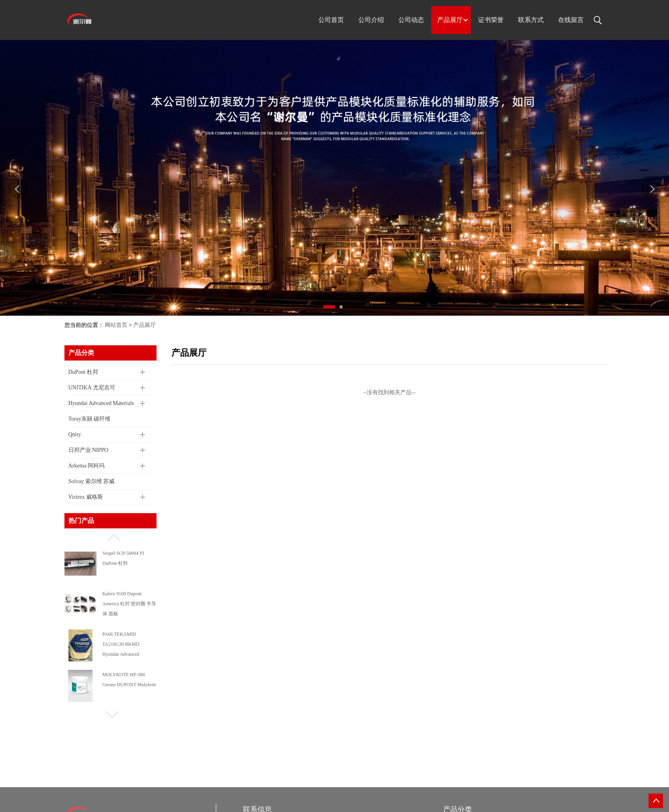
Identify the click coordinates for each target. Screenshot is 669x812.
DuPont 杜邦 (83, 372)
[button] (110, 536)
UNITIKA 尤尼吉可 (92, 388)
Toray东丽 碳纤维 (90, 419)
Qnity (75, 434)
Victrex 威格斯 (86, 497)
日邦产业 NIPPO (88, 450)
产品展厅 (145, 325)
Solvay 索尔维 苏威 (92, 481)
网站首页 (116, 325)
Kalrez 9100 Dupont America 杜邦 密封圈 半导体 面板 (129, 604)
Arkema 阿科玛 (87, 466)
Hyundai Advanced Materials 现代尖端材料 (101, 406)
